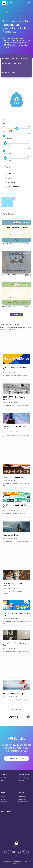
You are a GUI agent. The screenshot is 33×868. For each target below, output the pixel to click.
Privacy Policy (5, 799)
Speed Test (4, 778)
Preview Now (7, 202)
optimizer (11, 182)
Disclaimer (4, 802)
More (14, 73)
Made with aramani (23, 802)
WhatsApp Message (23, 778)
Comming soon (22, 797)
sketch (10, 174)
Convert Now (7, 206)
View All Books (16, 314)
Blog (3, 783)
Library (3, 780)
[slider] (17, 128)
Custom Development (24, 783)
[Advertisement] (16, 341)
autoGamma (12, 187)
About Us (4, 797)
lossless (10, 178)
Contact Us (21, 780)
